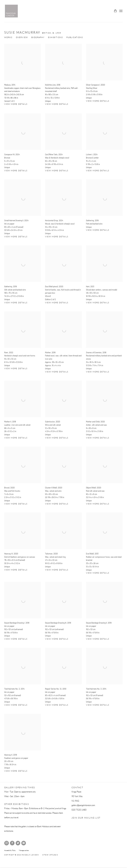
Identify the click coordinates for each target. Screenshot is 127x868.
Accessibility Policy (10, 850)
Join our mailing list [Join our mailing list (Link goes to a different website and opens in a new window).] (86, 818)
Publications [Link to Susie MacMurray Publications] (75, 37)
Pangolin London (11, 11)
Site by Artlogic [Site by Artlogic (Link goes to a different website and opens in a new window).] (50, 855)
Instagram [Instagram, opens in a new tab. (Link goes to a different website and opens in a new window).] (7, 843)
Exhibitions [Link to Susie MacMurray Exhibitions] (55, 37)
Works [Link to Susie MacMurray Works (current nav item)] (8, 37)
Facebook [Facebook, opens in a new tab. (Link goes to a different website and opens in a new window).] (12, 843)
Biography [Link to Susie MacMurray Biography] (38, 37)
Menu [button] (121, 11)
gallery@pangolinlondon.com (83, 805)
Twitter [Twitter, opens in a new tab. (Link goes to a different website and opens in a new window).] (18, 843)
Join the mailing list (24, 843)
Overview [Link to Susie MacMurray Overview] (22, 37)
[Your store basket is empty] (115, 11)
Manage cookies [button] (24, 850)
